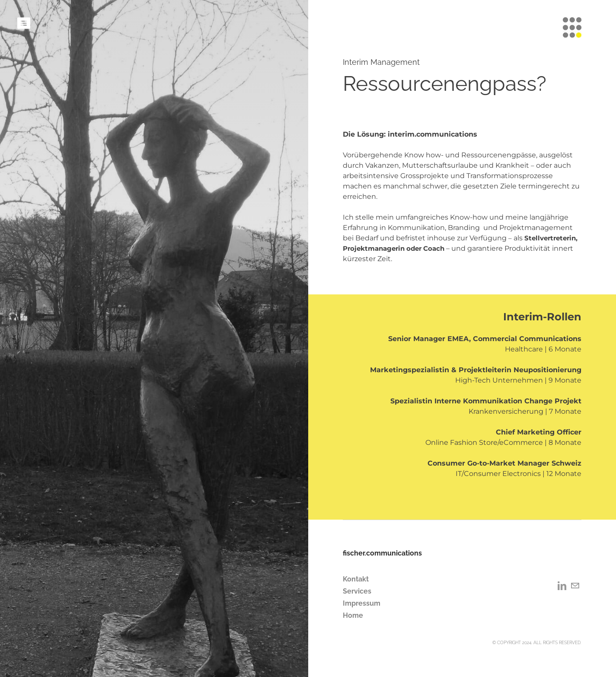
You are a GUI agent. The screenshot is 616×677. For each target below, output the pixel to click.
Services (357, 591)
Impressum (362, 603)
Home (353, 615)
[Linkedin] (562, 586)
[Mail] (575, 586)
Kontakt (356, 579)
